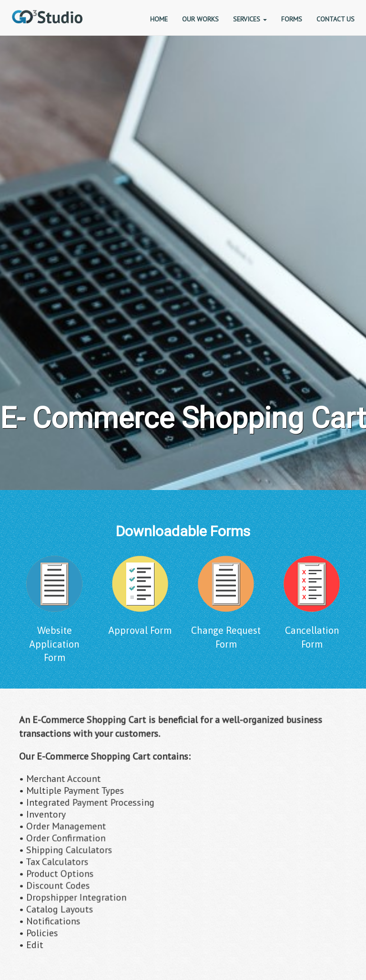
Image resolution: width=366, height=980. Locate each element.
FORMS (292, 19)
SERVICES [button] (250, 19)
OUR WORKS (200, 19)
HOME (159, 19)
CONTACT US (335, 19)
